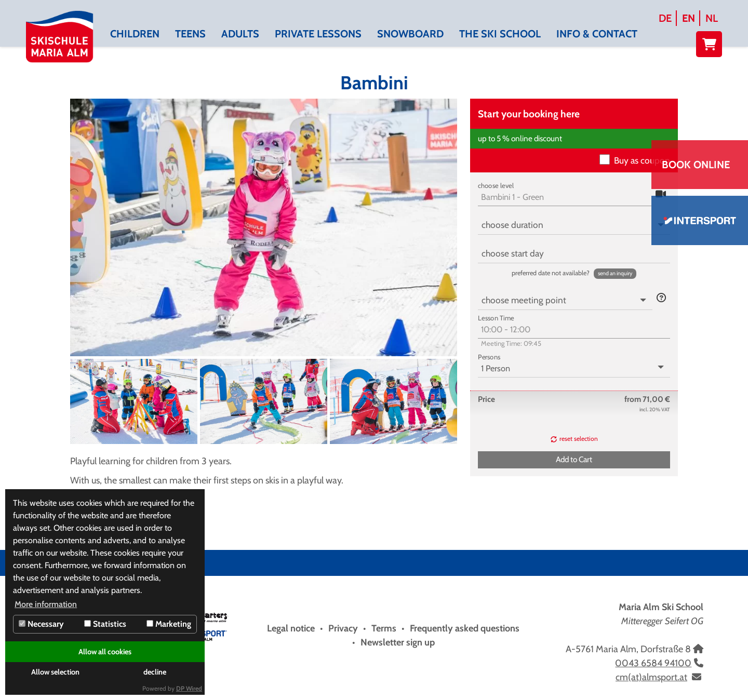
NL (712, 18)
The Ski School (500, 34)
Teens (190, 34)
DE (665, 18)
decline (155, 672)
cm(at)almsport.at (651, 677)
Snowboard (410, 34)
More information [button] (46, 604)
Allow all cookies (105, 652)
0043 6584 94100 (653, 663)
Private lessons (318, 34)
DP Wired (189, 688)
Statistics (105, 624)
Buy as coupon (642, 160)
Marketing (169, 624)
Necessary (41, 624)
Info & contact (597, 34)
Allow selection (55, 672)
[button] (615, 274)
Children (135, 34)
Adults (240, 34)
